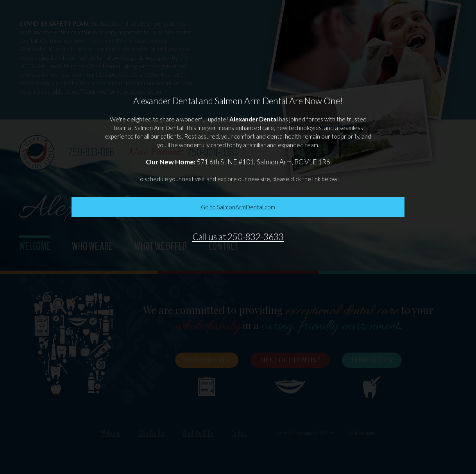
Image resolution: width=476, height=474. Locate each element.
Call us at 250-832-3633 (238, 237)
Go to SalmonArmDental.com (238, 207)
